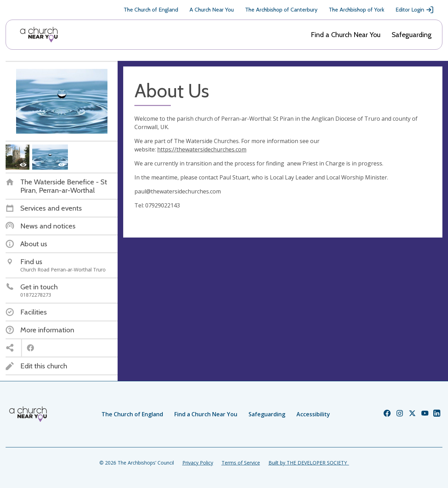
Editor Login (415, 10)
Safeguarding (412, 35)
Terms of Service (241, 463)
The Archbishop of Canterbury (281, 10)
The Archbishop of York (356, 10)
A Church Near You (212, 10)
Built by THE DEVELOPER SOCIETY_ (309, 463)
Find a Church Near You (346, 35)
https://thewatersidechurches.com (202, 149)
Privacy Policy (198, 463)
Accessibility (313, 414)
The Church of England (151, 10)
